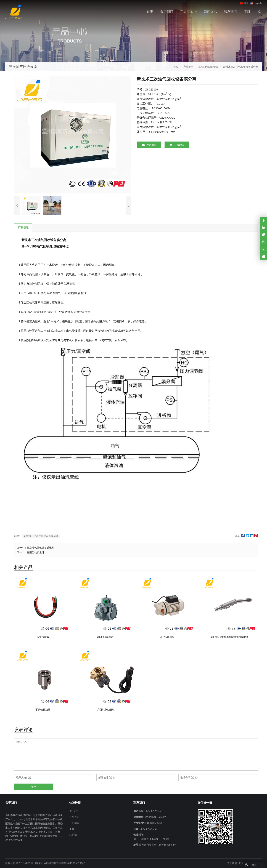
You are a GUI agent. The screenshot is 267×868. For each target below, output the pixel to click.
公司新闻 (74, 823)
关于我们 (74, 811)
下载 (72, 829)
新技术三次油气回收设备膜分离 (41, 536)
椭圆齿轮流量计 (36, 552)
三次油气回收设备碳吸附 (41, 548)
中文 (244, 3)
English (256, 3)
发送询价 (149, 145)
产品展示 (74, 817)
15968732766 (154, 823)
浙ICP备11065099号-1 (73, 863)
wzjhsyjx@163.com (155, 817)
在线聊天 (177, 145)
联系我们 (74, 835)
